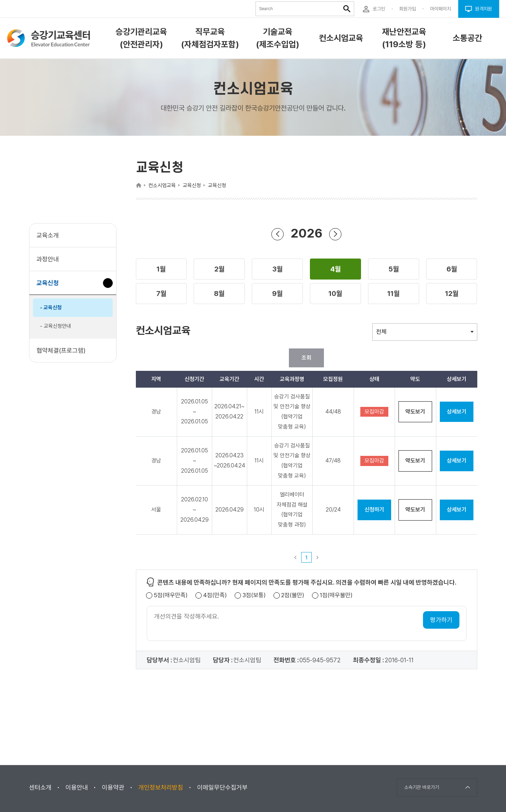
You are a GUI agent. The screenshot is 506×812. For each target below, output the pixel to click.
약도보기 (415, 412)
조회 (306, 358)
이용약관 (113, 787)
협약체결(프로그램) (61, 350)
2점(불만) (293, 595)
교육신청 (50, 286)
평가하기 (441, 620)
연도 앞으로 (335, 234)
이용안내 (77, 787)
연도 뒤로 (278, 234)
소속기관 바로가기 (422, 787)
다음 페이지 (318, 557)
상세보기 (457, 412)
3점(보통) (254, 595)
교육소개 (48, 235)
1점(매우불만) (336, 595)
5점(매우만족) (171, 595)
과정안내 (48, 259)
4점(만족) (215, 595)
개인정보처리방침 (161, 787)
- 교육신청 (51, 308)
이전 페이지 (296, 557)
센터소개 (40, 787)
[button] (161, 269)
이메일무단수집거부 (222, 787)
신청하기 (374, 510)
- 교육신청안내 (56, 326)
